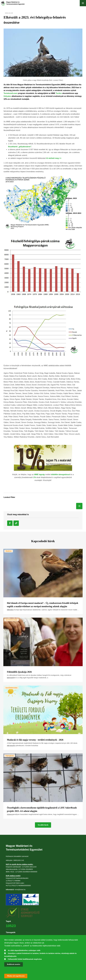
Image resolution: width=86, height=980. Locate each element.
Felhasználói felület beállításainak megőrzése (25, 959)
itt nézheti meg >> (54, 158)
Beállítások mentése (14, 964)
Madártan (9, 551)
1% (35, 477)
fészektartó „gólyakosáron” (20, 147)
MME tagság (39, 474)
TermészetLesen (11, 93)
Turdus (59, 93)
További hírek (43, 825)
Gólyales (7, 96)
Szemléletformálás (11, 620)
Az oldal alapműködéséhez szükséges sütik (24, 950)
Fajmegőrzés (10, 756)
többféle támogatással (60, 474)
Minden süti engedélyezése (16, 976)
